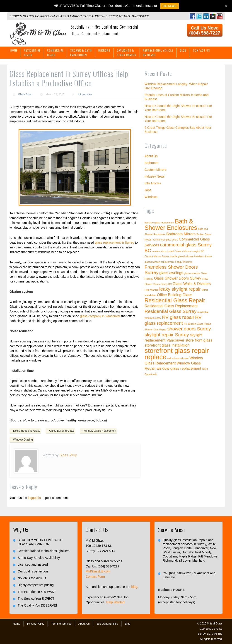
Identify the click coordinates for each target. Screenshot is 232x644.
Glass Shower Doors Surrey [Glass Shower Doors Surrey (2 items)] (178, 278)
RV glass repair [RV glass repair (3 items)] (178, 317)
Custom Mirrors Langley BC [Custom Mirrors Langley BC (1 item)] (189, 251)
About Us (151, 156)
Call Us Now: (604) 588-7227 (205, 30)
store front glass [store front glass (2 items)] (199, 340)
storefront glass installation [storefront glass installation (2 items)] (167, 345)
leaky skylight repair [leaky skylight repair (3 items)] (180, 289)
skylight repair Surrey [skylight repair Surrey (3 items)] (167, 335)
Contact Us (202, 50)
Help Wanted (115, 602)
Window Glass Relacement (100, 431)
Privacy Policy (36, 624)
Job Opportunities (107, 624)
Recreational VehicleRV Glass (158, 53)
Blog (183, 50)
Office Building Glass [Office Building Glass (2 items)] (175, 295)
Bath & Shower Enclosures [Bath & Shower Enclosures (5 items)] (171, 225)
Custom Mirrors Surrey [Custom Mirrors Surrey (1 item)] (157, 256)
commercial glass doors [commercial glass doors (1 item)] (165, 240)
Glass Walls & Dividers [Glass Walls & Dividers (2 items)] (192, 284)
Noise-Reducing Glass (27, 431)
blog (134, 587)
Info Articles (85, 94)
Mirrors (104, 50)
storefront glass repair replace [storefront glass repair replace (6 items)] (177, 354)
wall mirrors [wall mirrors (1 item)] (173, 358)
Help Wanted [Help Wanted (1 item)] (151, 290)
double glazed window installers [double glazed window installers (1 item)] (187, 256)
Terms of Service (61, 624)
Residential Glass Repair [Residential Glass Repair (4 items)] (175, 300)
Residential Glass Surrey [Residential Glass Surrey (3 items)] (170, 311)
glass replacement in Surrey (115, 243)
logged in (34, 498)
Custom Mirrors (155, 170)
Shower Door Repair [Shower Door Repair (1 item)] (156, 329)
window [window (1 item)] (184, 358)
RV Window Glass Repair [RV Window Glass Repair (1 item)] (197, 324)
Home (14, 50)
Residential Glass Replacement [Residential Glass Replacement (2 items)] (171, 306)
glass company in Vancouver (100, 316)
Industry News (155, 176)
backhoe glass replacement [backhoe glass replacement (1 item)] (159, 223)
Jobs (148, 190)
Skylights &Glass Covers (127, 53)
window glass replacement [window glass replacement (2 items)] (179, 368)
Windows (151, 197)
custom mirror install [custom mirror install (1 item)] (163, 251)
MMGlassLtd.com (98, 571)
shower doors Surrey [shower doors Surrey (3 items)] (189, 329)
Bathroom (151, 163)
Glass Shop (25, 94)
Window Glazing (23, 440)
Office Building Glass (62, 431)
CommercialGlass (55, 53)
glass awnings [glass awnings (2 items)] (171, 273)
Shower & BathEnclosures (81, 53)
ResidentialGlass (32, 53)
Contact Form (95, 577)
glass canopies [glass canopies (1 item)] (192, 273)
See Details (169, 6)
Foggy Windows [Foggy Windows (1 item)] (184, 262)
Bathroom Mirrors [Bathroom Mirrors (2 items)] (181, 234)
